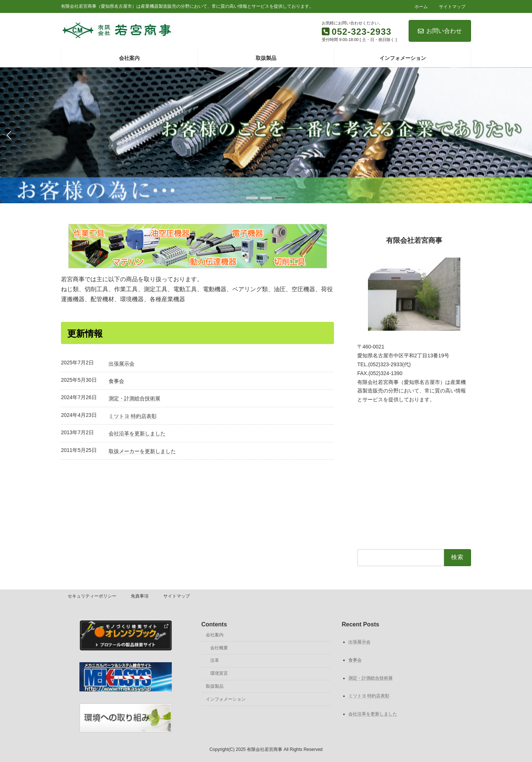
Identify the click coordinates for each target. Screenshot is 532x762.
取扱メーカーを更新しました (142, 451)
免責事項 (140, 596)
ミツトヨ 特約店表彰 (133, 416)
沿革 (215, 661)
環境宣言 (219, 673)
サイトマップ (452, 7)
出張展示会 (122, 364)
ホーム (421, 7)
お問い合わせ (440, 31)
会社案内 (215, 635)
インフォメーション (226, 699)
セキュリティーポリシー (92, 596)
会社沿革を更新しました (137, 433)
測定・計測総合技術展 (134, 398)
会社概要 (219, 648)
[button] (252, 198)
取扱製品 (215, 686)
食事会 (116, 381)
